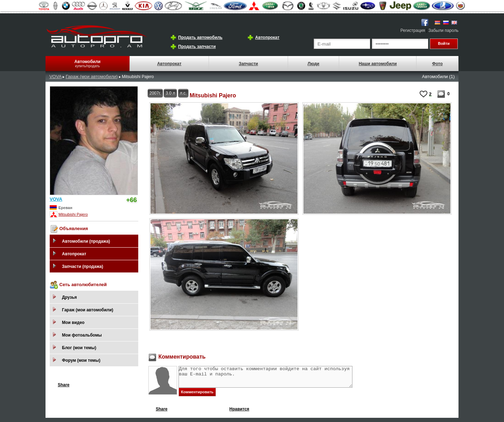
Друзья (69, 297)
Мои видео (73, 323)
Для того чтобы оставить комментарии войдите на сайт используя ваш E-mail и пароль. (276, 379)
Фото (437, 64)
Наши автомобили (378, 64)
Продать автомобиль (200, 37)
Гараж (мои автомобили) (92, 77)
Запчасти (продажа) (83, 267)
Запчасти (248, 64)
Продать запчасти (197, 47)
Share (64, 385)
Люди (314, 64)
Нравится (239, 413)
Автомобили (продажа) (86, 241)
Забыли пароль (443, 30)
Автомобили (88, 62)
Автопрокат (267, 37)
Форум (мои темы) (81, 360)
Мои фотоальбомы (82, 335)
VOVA (55, 77)
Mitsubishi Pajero (73, 214)
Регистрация (413, 30)
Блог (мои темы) (79, 348)
